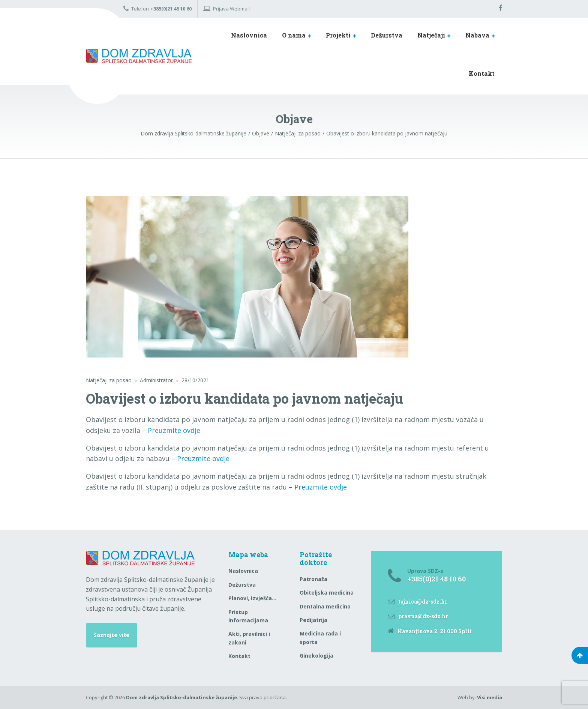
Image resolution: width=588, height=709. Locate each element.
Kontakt (482, 73)
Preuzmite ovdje (174, 430)
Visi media (490, 697)
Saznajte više (112, 635)
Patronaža (313, 579)
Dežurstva (387, 35)
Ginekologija (316, 656)
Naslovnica (249, 35)
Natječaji (431, 35)
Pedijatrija (313, 620)
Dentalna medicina (325, 606)
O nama (294, 35)
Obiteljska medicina (327, 593)
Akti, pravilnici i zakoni (249, 638)
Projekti (338, 35)
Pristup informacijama (248, 616)
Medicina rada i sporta (320, 638)
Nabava (477, 35)
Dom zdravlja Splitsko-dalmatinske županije (181, 697)
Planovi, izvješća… (252, 598)
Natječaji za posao (109, 380)
